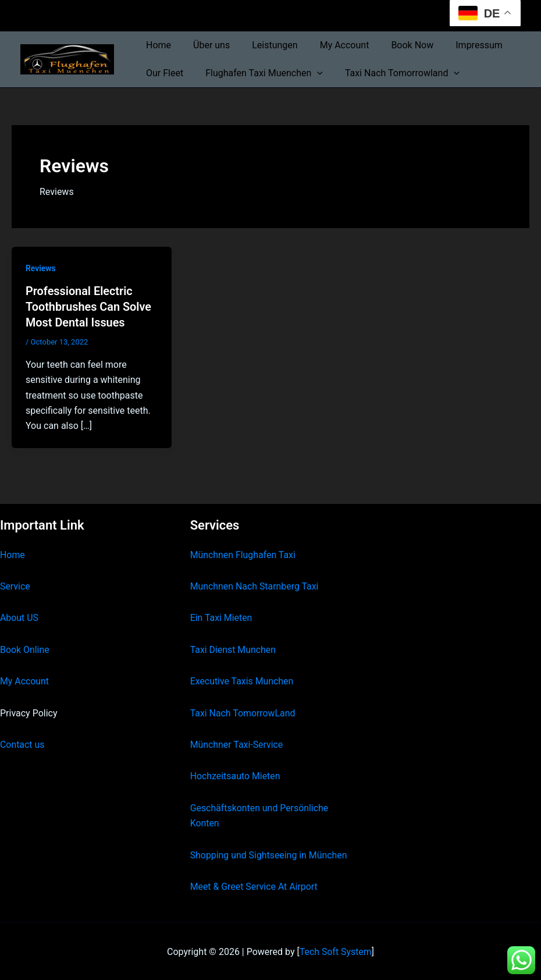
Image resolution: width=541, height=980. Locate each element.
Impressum (460, 45)
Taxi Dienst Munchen (233, 648)
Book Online (25, 648)
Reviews (41, 268)
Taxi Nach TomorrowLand (243, 711)
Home (157, 45)
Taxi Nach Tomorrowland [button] (394, 73)
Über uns (206, 45)
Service (15, 585)
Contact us (22, 743)
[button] (312, 73)
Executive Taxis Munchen (242, 680)
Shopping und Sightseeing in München (269, 853)
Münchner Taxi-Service (237, 743)
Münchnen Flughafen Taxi (243, 553)
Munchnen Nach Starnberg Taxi (255, 585)
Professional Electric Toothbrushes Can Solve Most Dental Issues (89, 306)
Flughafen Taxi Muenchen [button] (259, 73)
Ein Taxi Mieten (222, 617)
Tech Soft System (335, 951)
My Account (332, 45)
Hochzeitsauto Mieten (236, 775)
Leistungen (266, 45)
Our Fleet (163, 73)
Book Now (396, 45)
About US (19, 617)
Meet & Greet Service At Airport (255, 885)
